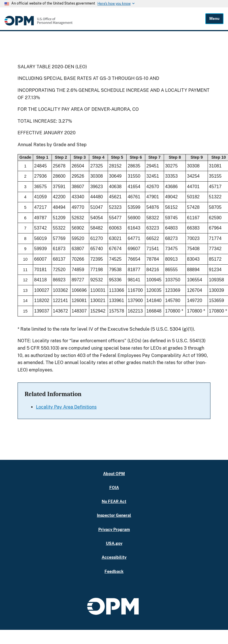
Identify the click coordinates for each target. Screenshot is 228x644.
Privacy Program (114, 529)
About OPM (114, 474)
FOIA (114, 487)
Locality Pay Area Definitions (66, 407)
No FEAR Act (114, 501)
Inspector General (114, 515)
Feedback (114, 571)
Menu (214, 19)
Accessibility (114, 557)
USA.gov (114, 543)
